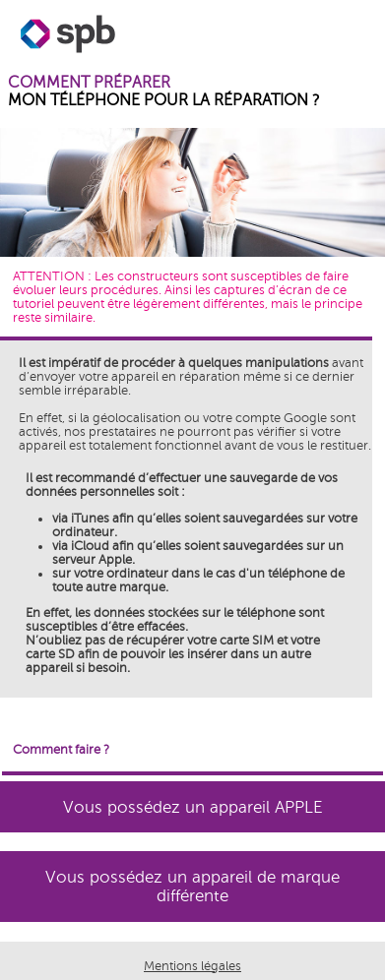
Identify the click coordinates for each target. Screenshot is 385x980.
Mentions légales (192, 966)
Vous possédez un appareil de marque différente (192, 887)
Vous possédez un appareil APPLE (193, 807)
